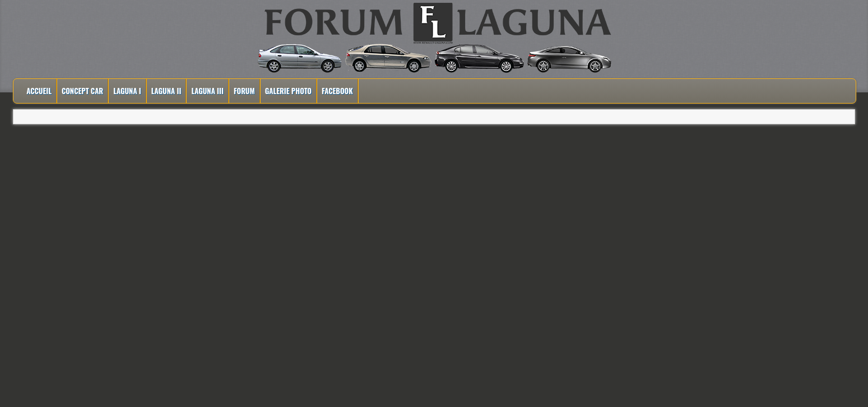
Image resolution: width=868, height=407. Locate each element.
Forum (244, 91)
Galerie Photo (288, 91)
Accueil (39, 91)
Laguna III (207, 91)
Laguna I (127, 91)
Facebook (337, 91)
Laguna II (166, 91)
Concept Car (82, 91)
